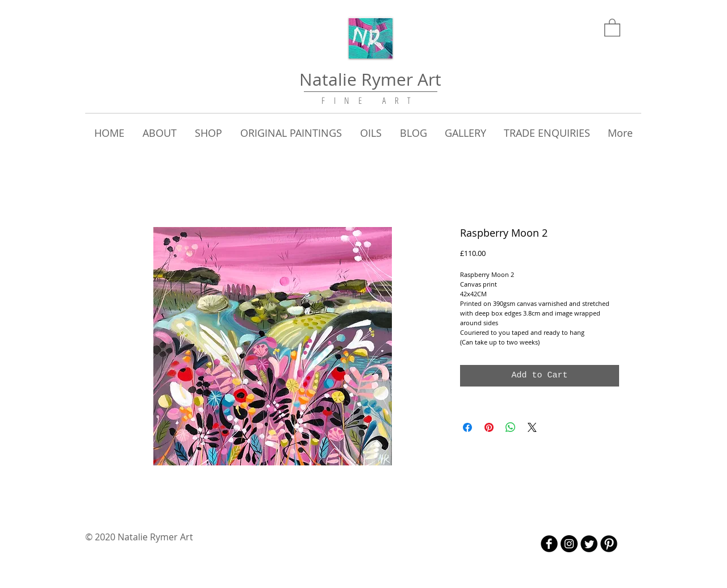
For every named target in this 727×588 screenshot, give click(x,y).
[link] (612, 27)
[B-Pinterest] (609, 544)
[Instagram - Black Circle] (569, 544)
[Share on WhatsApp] (511, 427)
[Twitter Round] (589, 544)
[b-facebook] (549, 544)
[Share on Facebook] (467, 427)
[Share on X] (532, 427)
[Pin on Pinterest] (489, 427)
